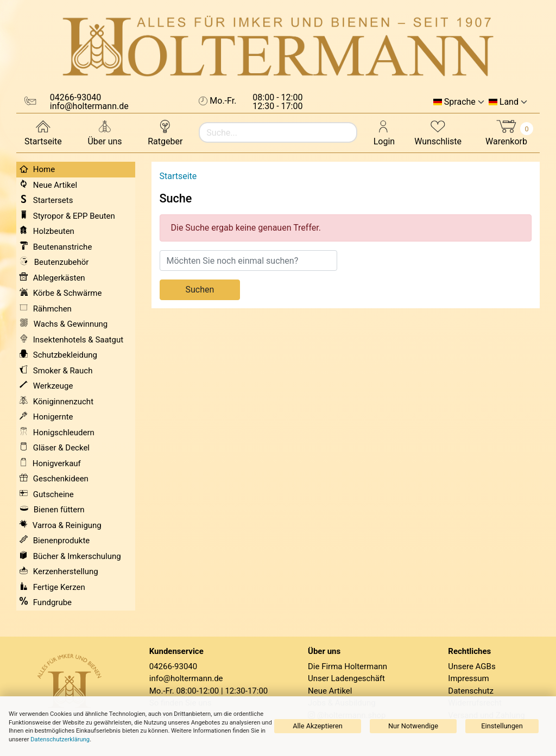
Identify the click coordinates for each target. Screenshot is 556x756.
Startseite (43, 132)
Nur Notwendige (413, 726)
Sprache (460, 102)
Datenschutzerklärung (60, 739)
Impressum (468, 678)
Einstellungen (502, 726)
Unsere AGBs (472, 666)
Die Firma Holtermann (347, 666)
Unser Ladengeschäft (346, 678)
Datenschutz (471, 691)
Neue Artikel (330, 691)
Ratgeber (165, 132)
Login (384, 132)
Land (509, 102)
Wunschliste (438, 132)
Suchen (200, 290)
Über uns (105, 132)
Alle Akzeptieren (318, 726)
